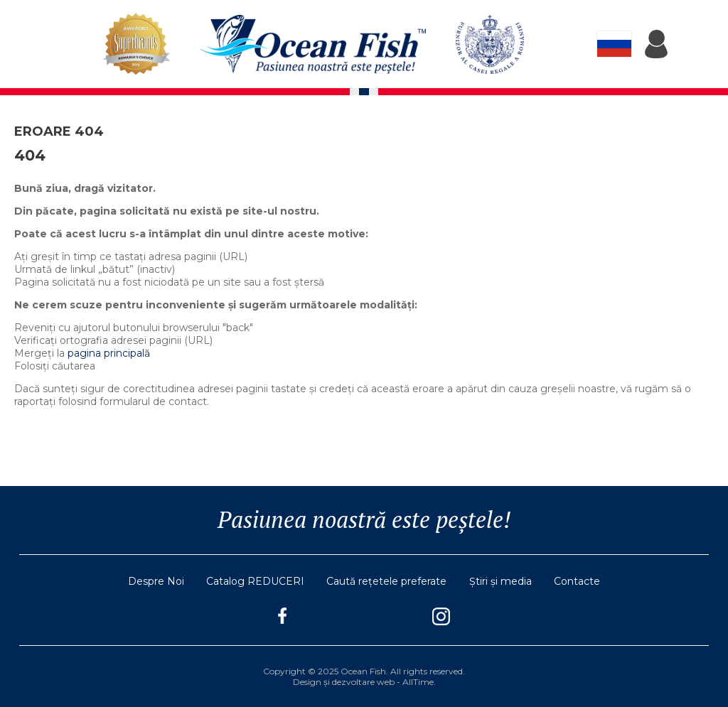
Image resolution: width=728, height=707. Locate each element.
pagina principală (109, 353)
